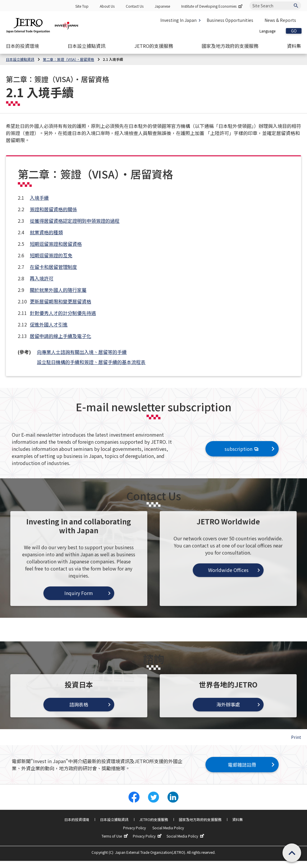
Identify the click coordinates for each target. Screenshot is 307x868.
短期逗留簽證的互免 (51, 255)
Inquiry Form (79, 593)
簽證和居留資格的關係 (53, 209)
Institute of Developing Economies (212, 6)
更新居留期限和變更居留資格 (61, 301)
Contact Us (135, 6)
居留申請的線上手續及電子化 (61, 336)
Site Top (82, 6)
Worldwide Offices (228, 570)
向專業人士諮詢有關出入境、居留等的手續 (82, 352)
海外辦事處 (228, 704)
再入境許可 (42, 278)
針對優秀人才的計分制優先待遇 (63, 313)
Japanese (162, 6)
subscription (242, 449)
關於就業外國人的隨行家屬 (58, 290)
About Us (107, 6)
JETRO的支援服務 (154, 819)
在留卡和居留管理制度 (53, 267)
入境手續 (39, 198)
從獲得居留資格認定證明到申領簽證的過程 (75, 221)
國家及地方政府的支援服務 (200, 819)
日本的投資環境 (77, 819)
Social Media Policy (168, 828)
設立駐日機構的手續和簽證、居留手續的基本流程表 (91, 362)
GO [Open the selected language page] (294, 31)
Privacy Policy (134, 828)
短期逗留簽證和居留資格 (56, 244)
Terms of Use (115, 836)
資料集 (238, 819)
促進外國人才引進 (49, 324)
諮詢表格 (79, 704)
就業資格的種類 (46, 232)
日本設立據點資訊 (114, 819)
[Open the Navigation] (22, 46)
